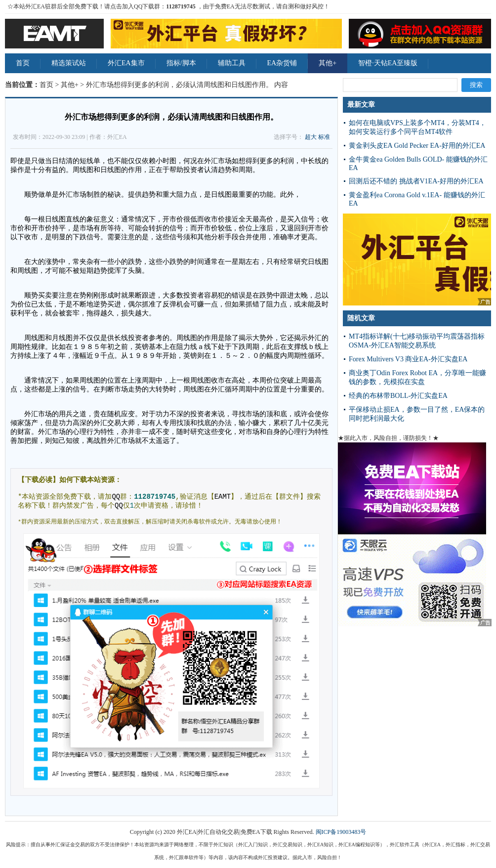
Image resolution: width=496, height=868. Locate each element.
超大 (311, 137)
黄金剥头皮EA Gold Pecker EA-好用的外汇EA (417, 146)
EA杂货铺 (282, 63)
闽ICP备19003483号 (341, 832)
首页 (23, 63)
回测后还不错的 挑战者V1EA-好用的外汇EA (416, 181)
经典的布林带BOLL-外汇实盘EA (398, 396)
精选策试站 (69, 63)
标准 (324, 137)
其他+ (328, 63)
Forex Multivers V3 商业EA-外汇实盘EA (408, 359)
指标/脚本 (181, 63)
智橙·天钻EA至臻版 (388, 63)
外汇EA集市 (126, 63)
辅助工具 (232, 63)
